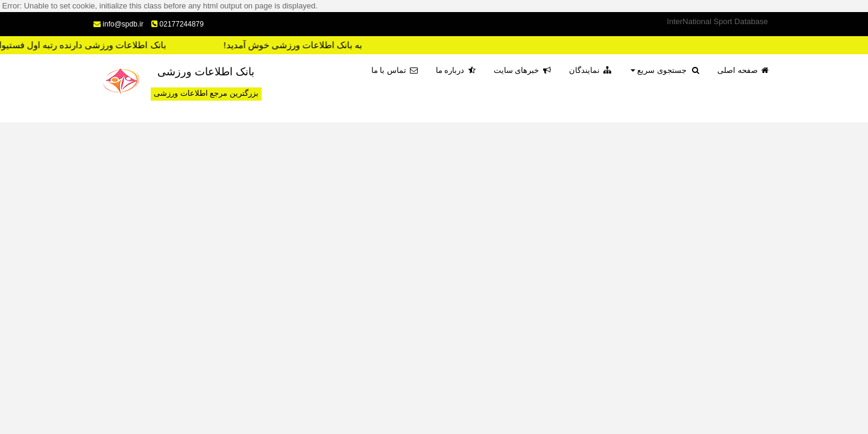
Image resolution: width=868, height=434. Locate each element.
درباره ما (456, 70)
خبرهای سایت (522, 70)
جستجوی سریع (665, 70)
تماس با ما (395, 70)
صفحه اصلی (743, 70)
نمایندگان (590, 70)
